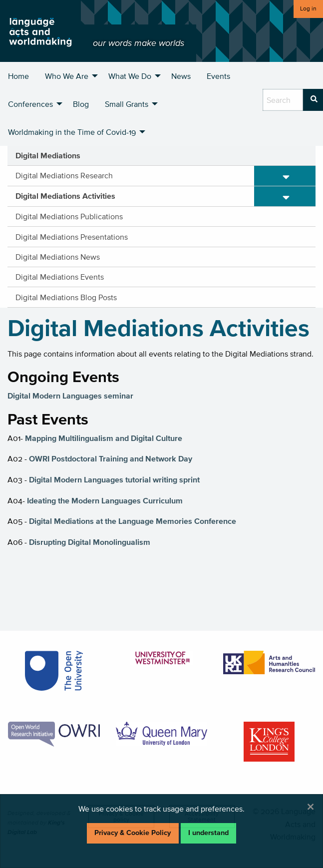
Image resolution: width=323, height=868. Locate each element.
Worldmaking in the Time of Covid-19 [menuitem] (72, 132)
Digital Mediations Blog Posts (66, 297)
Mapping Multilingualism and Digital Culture (104, 438)
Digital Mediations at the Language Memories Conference (133, 521)
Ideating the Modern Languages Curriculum (105, 500)
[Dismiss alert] (311, 807)
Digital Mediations (48, 155)
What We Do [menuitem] (130, 76)
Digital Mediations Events (60, 277)
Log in (308, 8)
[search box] (283, 100)
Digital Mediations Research (64, 175)
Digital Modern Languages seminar (70, 396)
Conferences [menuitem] (30, 104)
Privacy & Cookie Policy (133, 833)
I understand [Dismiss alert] (208, 833)
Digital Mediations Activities (65, 196)
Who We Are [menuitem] (67, 76)
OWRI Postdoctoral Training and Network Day (111, 458)
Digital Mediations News (58, 257)
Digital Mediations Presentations (72, 237)
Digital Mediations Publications (69, 216)
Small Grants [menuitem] (127, 104)
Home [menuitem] (18, 76)
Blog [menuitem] (81, 104)
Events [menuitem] (218, 76)
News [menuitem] (181, 76)
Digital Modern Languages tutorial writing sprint (114, 479)
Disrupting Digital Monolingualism (90, 542)
